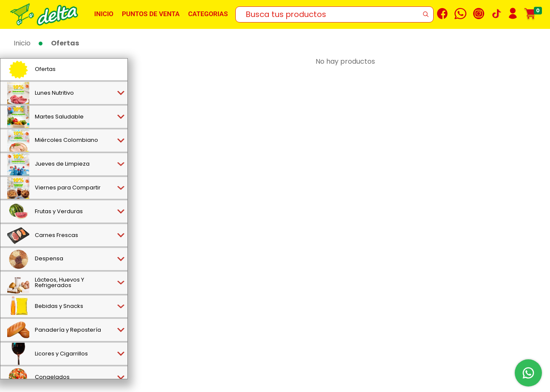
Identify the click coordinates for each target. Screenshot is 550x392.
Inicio (104, 14)
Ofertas (65, 43)
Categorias (208, 14)
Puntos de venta (151, 14)
